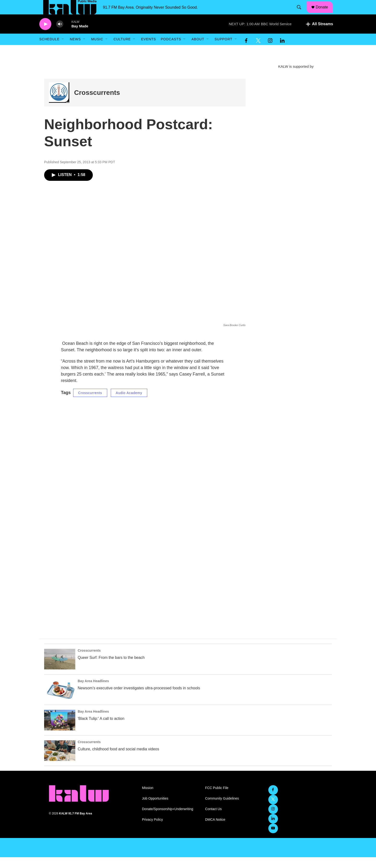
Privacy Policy (152, 830)
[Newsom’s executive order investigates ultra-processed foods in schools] (60, 700)
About (198, 50)
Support (223, 50)
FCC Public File (217, 799)
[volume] (60, 35)
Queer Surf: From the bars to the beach (111, 668)
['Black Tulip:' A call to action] (60, 731)
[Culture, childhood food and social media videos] (60, 761)
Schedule (49, 50)
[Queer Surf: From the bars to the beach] (60, 670)
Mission (148, 799)
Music (97, 50)
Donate (325, 12)
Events (148, 50)
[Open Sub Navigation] (63, 50)
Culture (122, 50)
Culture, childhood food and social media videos (118, 760)
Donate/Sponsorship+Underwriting (168, 820)
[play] (45, 35)
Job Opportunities (155, 809)
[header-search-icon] (301, 13)
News (75, 50)
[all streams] (320, 35)
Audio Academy (129, 404)
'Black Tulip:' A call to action (101, 729)
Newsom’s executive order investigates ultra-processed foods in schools (139, 699)
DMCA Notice (215, 830)
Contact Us (213, 820)
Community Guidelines (222, 809)
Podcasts (171, 50)
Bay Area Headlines (93, 692)
